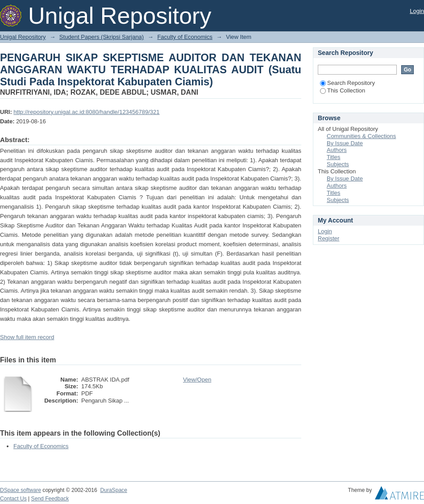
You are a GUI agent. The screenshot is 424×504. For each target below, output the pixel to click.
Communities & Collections (361, 136)
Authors (337, 150)
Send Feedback (50, 499)
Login (417, 11)
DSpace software (21, 490)
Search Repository (347, 83)
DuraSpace (113, 490)
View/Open (197, 380)
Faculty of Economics (185, 37)
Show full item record (27, 337)
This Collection (343, 90)
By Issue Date (345, 143)
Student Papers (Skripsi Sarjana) (102, 37)
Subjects (338, 164)
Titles (334, 157)
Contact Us (13, 499)
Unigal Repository (23, 37)
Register (328, 238)
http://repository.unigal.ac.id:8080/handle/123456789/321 (86, 112)
